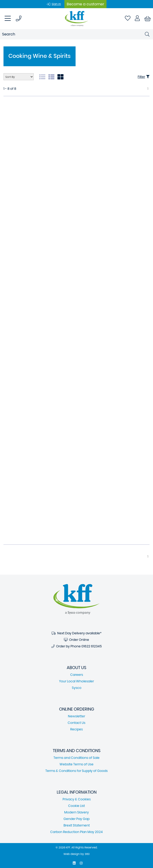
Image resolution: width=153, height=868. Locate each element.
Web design (72, 854)
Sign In (56, 4)
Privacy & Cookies (77, 799)
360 (87, 854)
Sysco (77, 688)
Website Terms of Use (76, 764)
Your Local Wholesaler (76, 681)
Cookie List (76, 806)
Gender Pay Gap (76, 819)
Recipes (76, 729)
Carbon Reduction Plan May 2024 (76, 832)
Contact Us (76, 723)
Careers (77, 675)
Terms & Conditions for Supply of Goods (76, 771)
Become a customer (85, 4)
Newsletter (76, 716)
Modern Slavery (76, 812)
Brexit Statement (77, 825)
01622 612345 (92, 646)
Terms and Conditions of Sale (76, 758)
